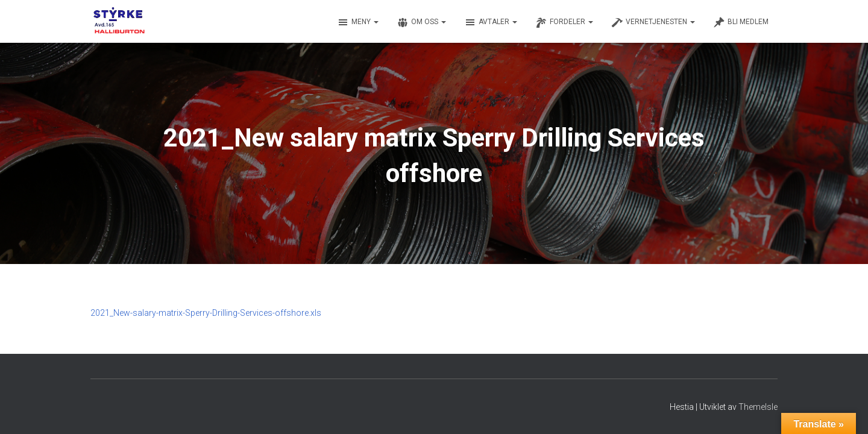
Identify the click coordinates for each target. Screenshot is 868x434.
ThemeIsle (758, 407)
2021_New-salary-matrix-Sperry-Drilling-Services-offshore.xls (206, 313)
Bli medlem (741, 22)
